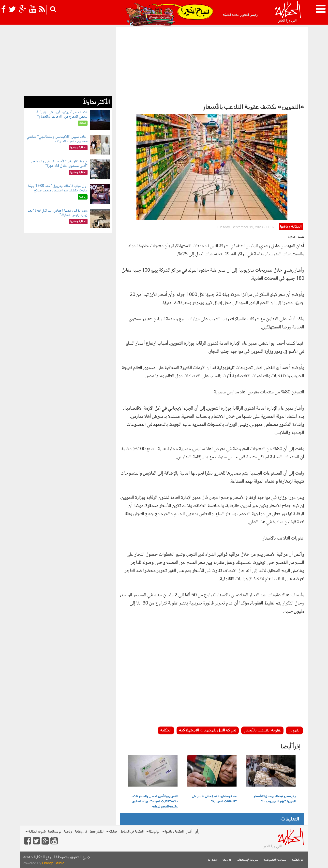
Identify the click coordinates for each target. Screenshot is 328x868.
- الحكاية (293, 237)
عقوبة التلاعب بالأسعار (262, 730)
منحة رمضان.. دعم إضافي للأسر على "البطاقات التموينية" (214, 799)
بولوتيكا (153, 832)
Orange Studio (53, 863)
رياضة (68, 832)
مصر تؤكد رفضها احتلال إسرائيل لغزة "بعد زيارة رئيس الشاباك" (58, 213)
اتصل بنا (213, 860)
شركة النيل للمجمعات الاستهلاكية (208, 730)
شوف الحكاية (36, 832)
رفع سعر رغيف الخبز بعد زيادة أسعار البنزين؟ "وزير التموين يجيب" (275, 799)
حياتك (112, 832)
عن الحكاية (297, 860)
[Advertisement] (212, 64)
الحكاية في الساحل (132, 832)
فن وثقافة (81, 832)
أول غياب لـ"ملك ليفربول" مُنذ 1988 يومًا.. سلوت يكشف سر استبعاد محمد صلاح (57, 188)
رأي (197, 832)
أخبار (189, 832)
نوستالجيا (55, 832)
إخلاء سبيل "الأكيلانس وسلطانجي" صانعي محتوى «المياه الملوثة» (57, 139)
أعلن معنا (227, 860)
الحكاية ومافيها (291, 227)
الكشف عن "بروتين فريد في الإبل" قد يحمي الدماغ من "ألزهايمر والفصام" (61, 115)
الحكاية (166, 730)
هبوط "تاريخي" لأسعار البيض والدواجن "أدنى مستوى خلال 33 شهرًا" (59, 164)
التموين (294, 730)
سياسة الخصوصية (275, 860)
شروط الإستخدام (248, 860)
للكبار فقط (97, 832)
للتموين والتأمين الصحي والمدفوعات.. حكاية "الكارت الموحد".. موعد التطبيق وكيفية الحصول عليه (155, 802)
